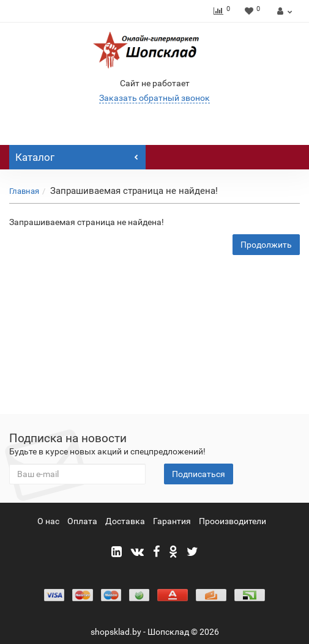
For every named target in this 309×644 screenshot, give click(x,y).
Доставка (125, 521)
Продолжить (266, 245)
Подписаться (199, 474)
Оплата (82, 521)
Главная (24, 191)
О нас (48, 521)
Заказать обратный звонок (154, 98)
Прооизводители (233, 521)
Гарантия (172, 521)
